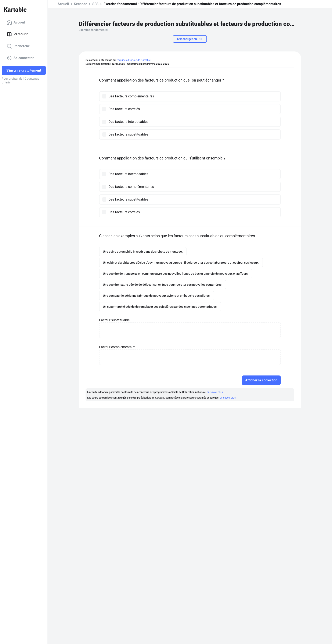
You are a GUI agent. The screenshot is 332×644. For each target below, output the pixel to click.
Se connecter (20, 58)
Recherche (18, 46)
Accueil (16, 22)
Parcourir (17, 34)
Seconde (81, 4)
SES (95, 4)
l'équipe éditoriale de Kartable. (134, 60)
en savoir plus (215, 392)
